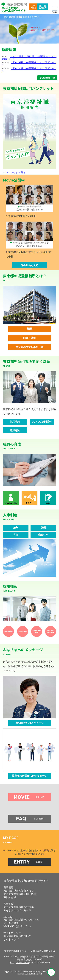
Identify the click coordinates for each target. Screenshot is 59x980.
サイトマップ (11, 939)
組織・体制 (30, 338)
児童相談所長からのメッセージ (30, 776)
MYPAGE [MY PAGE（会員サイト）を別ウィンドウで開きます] (33, 7)
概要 (30, 329)
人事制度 (8, 904)
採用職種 (15, 422)
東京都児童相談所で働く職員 (20, 894)
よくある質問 (11, 923)
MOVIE (8, 917)
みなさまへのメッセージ (17, 910)
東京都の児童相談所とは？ (19, 891)
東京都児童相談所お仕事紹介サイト (26, 881)
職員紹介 (15, 430)
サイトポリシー (12, 933)
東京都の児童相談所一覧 (30, 347)
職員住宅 (43, 535)
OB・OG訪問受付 (43, 7)
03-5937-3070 (22, 962)
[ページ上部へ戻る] (51, 972)
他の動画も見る (30, 265)
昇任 (16, 535)
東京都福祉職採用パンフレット (21, 920)
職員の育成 (10, 897)
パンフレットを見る (14, 173)
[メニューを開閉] (54, 9)
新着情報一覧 (47, 78)
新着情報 (8, 887)
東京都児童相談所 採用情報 (19, 907)
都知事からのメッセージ (30, 723)
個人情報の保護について (17, 936)
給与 (16, 528)
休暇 (43, 528)
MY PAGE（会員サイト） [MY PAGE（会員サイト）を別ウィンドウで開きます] (18, 926)
